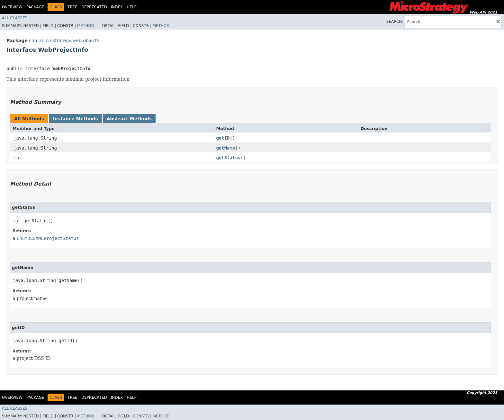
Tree (72, 7)
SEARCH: (395, 22)
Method (86, 26)
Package (35, 7)
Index (117, 7)
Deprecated (94, 7)
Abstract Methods (129, 119)
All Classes (15, 18)
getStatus (228, 158)
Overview (12, 7)
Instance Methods (75, 119)
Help (132, 7)
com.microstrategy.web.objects (64, 41)
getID (223, 138)
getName (225, 148)
